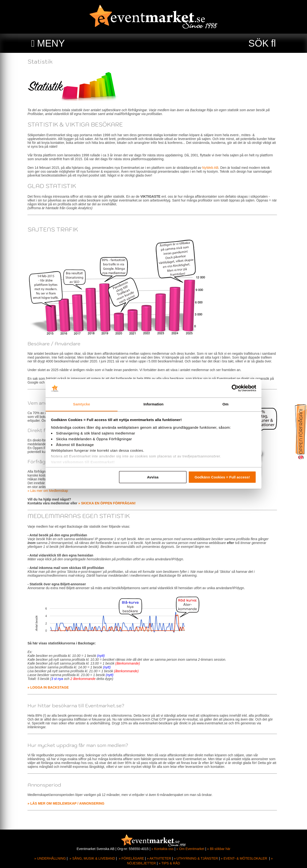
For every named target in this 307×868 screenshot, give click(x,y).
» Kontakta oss (162, 849)
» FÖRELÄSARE (131, 858)
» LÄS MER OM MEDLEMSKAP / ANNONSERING (67, 803)
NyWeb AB (211, 168)
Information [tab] (153, 404)
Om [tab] (225, 404)
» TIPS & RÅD (169, 863)
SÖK (259, 43)
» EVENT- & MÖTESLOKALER (244, 858)
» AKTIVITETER (159, 858)
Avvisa (153, 477)
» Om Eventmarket (190, 849)
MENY (51, 43)
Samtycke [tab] (82, 404)
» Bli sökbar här (219, 849)
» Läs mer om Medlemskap (49, 491)
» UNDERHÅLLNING (50, 858)
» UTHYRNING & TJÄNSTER (196, 858)
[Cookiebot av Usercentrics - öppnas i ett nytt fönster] (235, 388)
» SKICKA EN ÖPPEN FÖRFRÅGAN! (108, 503)
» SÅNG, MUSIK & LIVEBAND (92, 858)
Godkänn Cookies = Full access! (222, 477)
